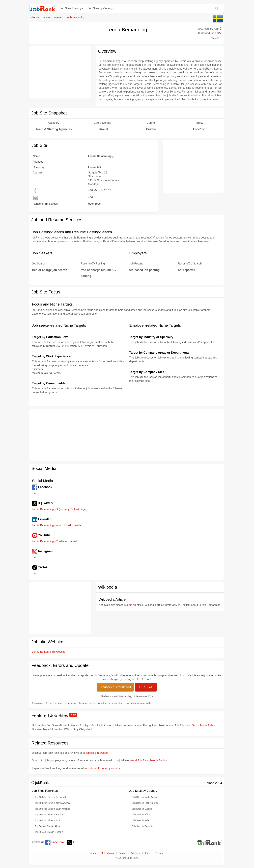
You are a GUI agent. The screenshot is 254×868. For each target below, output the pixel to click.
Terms (148, 853)
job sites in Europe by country (102, 768)
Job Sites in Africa (141, 815)
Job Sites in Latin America (145, 803)
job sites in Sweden (98, 753)
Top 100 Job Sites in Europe (49, 815)
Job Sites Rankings (72, 8)
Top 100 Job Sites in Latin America (52, 809)
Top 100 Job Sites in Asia (48, 820)
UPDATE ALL (146, 687)
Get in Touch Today (203, 725)
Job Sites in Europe (142, 809)
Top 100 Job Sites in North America (53, 803)
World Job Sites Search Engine (148, 760)
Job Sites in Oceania (143, 826)
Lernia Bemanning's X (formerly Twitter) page (59, 509)
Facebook (55, 842)
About (93, 853)
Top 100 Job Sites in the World (50, 797)
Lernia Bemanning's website (49, 652)
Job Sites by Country (100, 8)
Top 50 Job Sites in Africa (48, 826)
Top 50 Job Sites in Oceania (49, 832)
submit (128, 605)
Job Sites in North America (146, 797)
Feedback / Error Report (115, 687)
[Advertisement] (60, 72)
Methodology (108, 853)
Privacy (159, 853)
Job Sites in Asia (140, 820)
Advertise (136, 853)
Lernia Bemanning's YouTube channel (54, 541)
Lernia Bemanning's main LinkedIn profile (57, 525)
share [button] (215, 38)
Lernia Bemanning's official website (75, 703)
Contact (122, 853)
